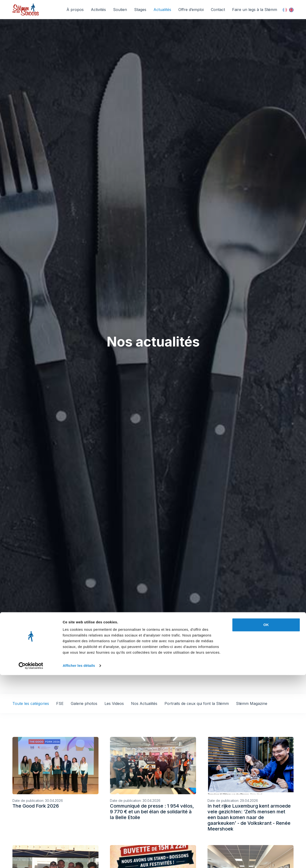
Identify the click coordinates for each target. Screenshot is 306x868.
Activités (98, 10)
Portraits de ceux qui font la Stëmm (197, 703)
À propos (75, 10)
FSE (60, 703)
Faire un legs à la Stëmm (255, 10)
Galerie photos (84, 703)
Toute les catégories (31, 703)
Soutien (120, 10)
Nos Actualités (144, 703)
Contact (218, 10)
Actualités (162, 10)
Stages (140, 10)
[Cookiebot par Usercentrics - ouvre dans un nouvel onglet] (31, 859)
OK (266, 818)
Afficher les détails (79, 859)
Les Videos (114, 703)
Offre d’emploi (191, 10)
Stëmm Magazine (252, 703)
